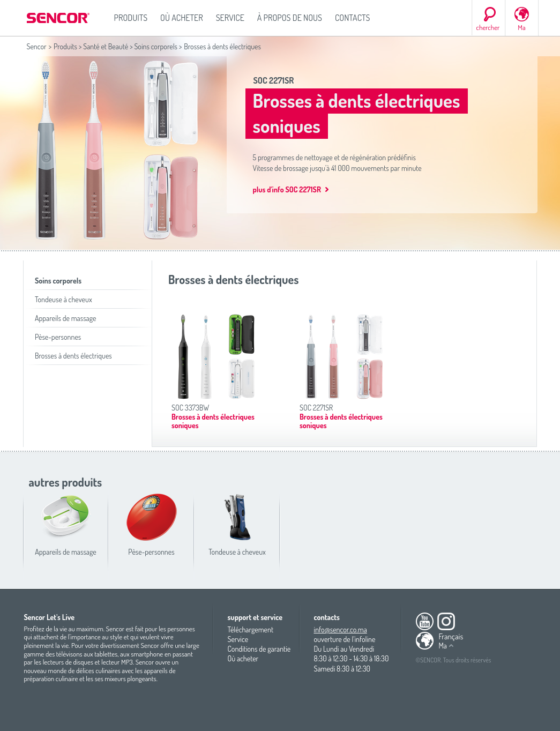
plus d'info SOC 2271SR (287, 189)
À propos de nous (290, 18)
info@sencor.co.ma (341, 629)
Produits (131, 18)
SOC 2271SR (274, 80)
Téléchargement (251, 629)
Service (230, 18)
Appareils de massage (65, 318)
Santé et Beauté (106, 46)
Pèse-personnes (58, 337)
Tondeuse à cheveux (64, 299)
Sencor (37, 46)
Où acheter (182, 18)
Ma (521, 27)
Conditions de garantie (259, 649)
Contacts (353, 18)
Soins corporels (156, 46)
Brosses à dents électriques (73, 356)
